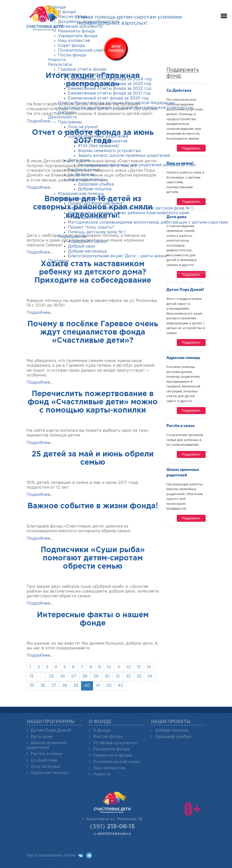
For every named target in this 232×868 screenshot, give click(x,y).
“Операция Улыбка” (88, 218)
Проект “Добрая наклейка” (96, 204)
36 (43, 686)
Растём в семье (181, 426)
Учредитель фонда (112, 755)
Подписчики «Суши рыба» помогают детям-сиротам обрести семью (93, 558)
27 (74, 676)
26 (62, 676)
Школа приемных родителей (98, 136)
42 (109, 686)
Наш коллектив (109, 768)
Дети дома (42, 737)
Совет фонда (71, 46)
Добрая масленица (87, 251)
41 (98, 686)
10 (109, 667)
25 (51, 676)
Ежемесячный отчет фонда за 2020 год (108, 98)
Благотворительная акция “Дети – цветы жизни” (118, 256)
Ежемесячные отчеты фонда (87, 74)
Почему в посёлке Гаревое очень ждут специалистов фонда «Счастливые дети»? (93, 332)
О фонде (102, 731)
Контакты (58, 266)
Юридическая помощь (81, 194)
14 (149, 667)
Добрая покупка (172, 731)
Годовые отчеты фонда (82, 69)
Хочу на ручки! (46, 767)
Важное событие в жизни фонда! (93, 506)
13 (139, 667)
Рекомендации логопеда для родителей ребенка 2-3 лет (137, 165)
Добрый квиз (81, 246)
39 (76, 686)
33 (139, 676)
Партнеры (59, 261)
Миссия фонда (108, 737)
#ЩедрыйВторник (87, 242)
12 (129, 667)
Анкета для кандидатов (103, 141)
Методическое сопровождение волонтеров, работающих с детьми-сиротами (148, 222)
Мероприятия (72, 237)
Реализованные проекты (84, 199)
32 (128, 676)
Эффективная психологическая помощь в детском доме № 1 (130, 208)
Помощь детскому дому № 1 (97, 232)
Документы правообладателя (89, 22)
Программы (70, 122)
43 (120, 686)
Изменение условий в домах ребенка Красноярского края (128, 213)
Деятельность (63, 117)
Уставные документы (115, 743)
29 (96, 676)
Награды (67, 113)
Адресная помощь (183, 358)
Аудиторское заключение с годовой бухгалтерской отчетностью (126, 108)
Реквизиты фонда (111, 749)
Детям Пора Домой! (185, 290)
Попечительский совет (116, 762)
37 (54, 686)
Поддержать (191, 342)
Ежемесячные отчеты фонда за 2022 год (110, 89)
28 (85, 676)
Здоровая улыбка (173, 737)
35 (32, 686)
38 (65, 686)
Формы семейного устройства (109, 151)
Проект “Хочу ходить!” (91, 227)
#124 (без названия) (98, 146)
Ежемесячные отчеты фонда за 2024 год (110, 79)
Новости (102, 774)
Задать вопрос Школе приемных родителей (124, 156)
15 (32, 676)
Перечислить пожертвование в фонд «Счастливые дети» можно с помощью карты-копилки (93, 402)
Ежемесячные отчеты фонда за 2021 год (109, 93)
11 (119, 667)
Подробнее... (40, 121)
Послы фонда (72, 55)
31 (118, 676)
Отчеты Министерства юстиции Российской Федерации (116, 103)
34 (150, 676)
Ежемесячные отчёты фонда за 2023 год (110, 84)
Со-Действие (44, 760)
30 (107, 676)
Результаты (60, 65)
